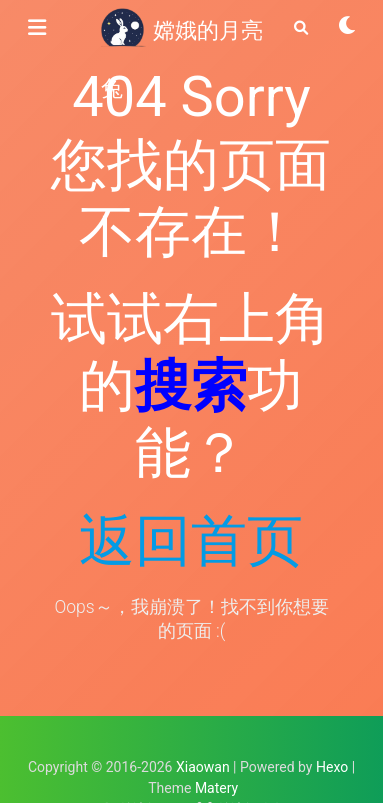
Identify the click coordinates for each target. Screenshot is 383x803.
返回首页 (191, 541)
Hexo (332, 767)
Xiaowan (203, 767)
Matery (216, 788)
